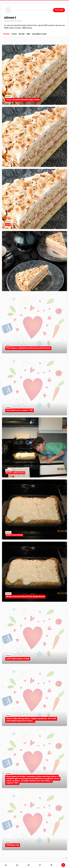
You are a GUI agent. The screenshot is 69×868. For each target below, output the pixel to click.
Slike (28, 34)
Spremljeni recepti (39, 34)
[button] (63, 865)
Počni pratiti (59, 10)
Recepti (22, 34)
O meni (14, 34)
